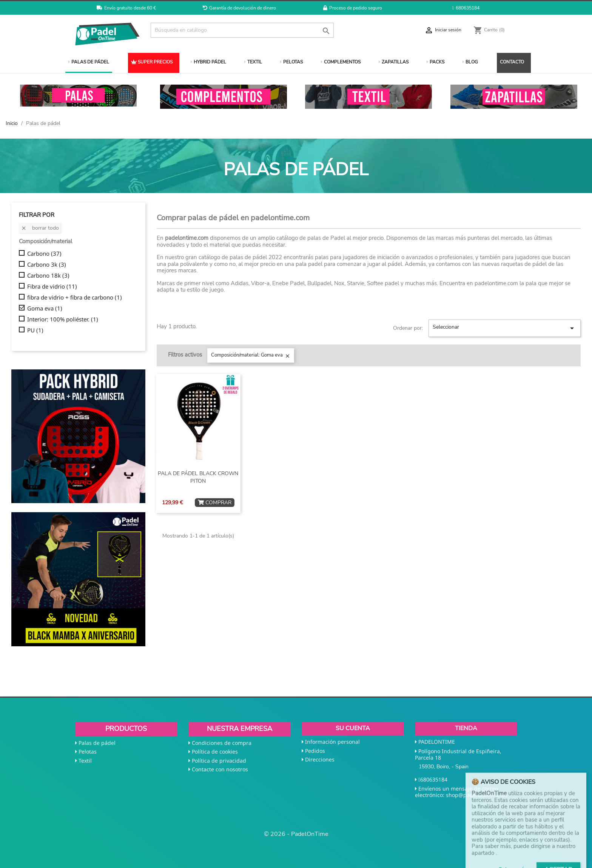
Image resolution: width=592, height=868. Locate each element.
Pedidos (315, 751)
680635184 (466, 8)
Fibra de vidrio (52, 287)
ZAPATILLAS (394, 62)
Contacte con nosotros (220, 769)
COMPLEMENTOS (341, 62)
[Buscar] (242, 30)
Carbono (44, 254)
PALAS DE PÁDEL (89, 62)
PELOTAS (291, 62)
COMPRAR (215, 503)
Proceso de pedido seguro (353, 8)
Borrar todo (40, 228)
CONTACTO (512, 62)
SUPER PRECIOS (152, 62)
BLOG (470, 62)
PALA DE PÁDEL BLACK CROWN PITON (198, 477)
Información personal (332, 742)
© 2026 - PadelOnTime (296, 834)
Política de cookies (215, 751)
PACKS (436, 62)
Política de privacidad (219, 761)
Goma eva (45, 309)
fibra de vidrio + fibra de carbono (75, 298)
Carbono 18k (48, 276)
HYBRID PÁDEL (208, 62)
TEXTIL (253, 62)
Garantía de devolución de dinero (239, 8)
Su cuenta (353, 728)
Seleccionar (505, 328)
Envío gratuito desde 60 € (126, 8)
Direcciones (320, 759)
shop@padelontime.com (477, 795)
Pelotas (88, 751)
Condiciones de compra (222, 743)
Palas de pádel (97, 743)
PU (35, 331)
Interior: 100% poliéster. (63, 320)
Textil (85, 761)
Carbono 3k (47, 265)
